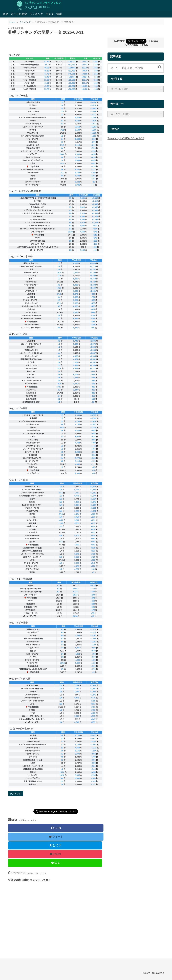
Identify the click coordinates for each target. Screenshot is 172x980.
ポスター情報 (54, 14)
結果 (5, 14)
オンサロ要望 (19, 14)
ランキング (36, 14)
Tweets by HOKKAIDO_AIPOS (126, 138)
